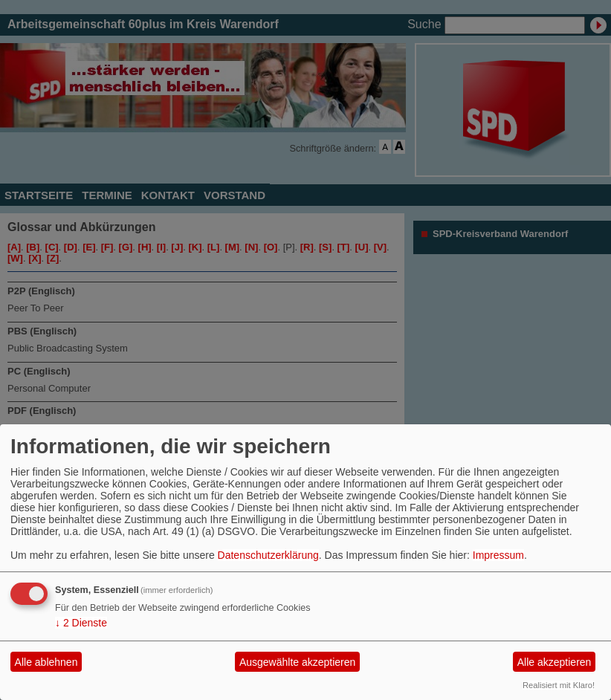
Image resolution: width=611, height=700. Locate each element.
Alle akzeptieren (555, 662)
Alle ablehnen (46, 662)
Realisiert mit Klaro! (559, 685)
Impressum (498, 555)
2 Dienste (81, 623)
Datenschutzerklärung (268, 555)
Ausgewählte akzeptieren (297, 662)
